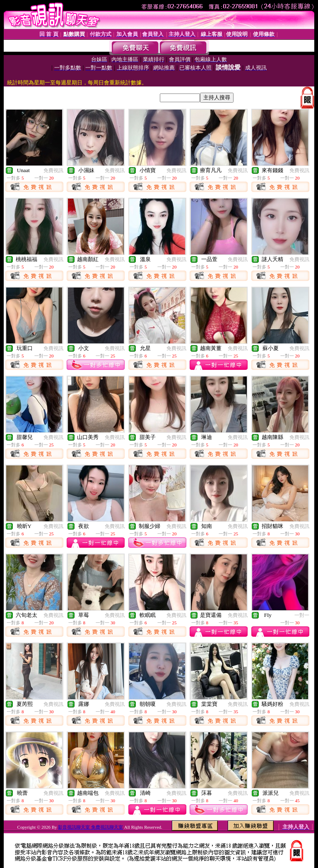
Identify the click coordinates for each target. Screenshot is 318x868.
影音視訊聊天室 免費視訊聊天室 (90, 827)
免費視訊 (53, 170)
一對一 (302, 615)
